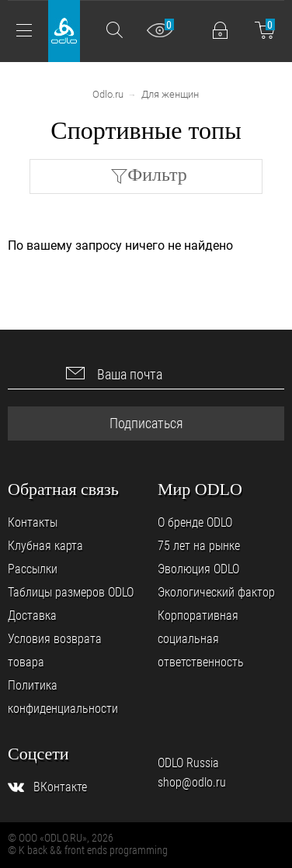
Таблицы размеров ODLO (71, 592)
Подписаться (146, 423)
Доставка (32, 616)
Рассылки (33, 569)
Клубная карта (45, 546)
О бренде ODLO (195, 522)
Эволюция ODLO (198, 569)
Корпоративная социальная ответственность (201, 639)
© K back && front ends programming (88, 850)
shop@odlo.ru (192, 782)
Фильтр (157, 175)
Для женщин (170, 94)
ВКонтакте (60, 787)
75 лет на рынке (199, 546)
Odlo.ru (108, 94)
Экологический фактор (216, 592)
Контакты (33, 522)
